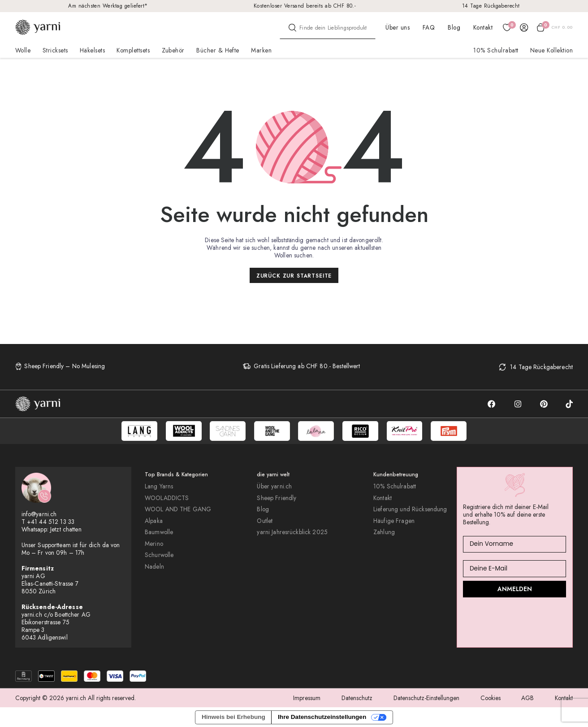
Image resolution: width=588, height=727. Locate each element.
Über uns (398, 27)
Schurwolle (159, 555)
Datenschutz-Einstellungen (426, 698)
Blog (454, 27)
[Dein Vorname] (514, 544)
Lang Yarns (159, 486)
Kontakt (483, 27)
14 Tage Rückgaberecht (491, 6)
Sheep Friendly (277, 498)
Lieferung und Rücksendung (410, 509)
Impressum (307, 698)
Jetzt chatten (66, 529)
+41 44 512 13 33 (51, 522)
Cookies (491, 698)
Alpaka (154, 521)
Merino (154, 544)
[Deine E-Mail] (514, 568)
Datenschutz (357, 698)
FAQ (429, 27)
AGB (527, 698)
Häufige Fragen (394, 521)
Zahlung (384, 532)
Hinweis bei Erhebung (233, 717)
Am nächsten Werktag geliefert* (108, 6)
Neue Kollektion (551, 50)
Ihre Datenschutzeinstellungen (322, 717)
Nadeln (154, 567)
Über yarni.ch (274, 486)
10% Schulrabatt (496, 50)
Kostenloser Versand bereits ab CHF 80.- (305, 6)
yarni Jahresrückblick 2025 (292, 532)
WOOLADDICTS (167, 498)
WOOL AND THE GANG (178, 509)
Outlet (265, 521)
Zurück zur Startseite (294, 276)
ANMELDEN (515, 589)
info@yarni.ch (39, 514)
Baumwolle (159, 532)
